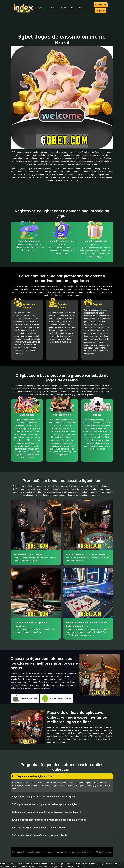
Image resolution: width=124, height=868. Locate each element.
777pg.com (63, 864)
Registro (101, 11)
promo (79, 8)
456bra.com (26, 866)
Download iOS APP (25, 698)
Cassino (62, 8)
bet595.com (69, 866)
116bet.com (5, 864)
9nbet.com (15, 864)
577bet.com (116, 864)
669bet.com (15, 866)
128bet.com (94, 864)
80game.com (58, 866)
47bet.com (34, 864)
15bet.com (25, 864)
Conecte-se (101, 5)
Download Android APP (56, 698)
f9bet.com (72, 864)
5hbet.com (53, 864)
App (71, 8)
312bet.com (80, 866)
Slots (53, 8)
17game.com (105, 864)
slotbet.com (5, 866)
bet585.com (46, 866)
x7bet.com (36, 866)
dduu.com (44, 864)
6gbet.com (43, 8)
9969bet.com (83, 864)
